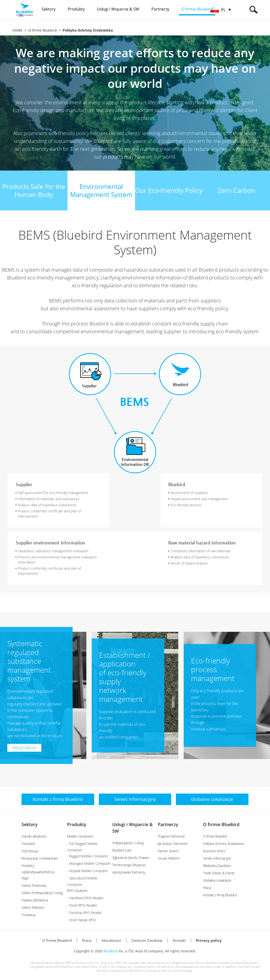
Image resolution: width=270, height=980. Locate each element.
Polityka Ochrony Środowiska (223, 844)
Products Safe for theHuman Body (34, 190)
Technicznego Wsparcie (129, 865)
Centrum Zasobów (147, 940)
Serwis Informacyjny (217, 858)
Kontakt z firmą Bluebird (220, 895)
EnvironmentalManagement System (101, 190)
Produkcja (28, 915)
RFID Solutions (77, 891)
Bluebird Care (122, 850)
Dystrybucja (30, 851)
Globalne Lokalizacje (217, 880)
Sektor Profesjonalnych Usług (42, 893)
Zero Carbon (236, 190)
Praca (207, 888)
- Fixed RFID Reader (82, 905)
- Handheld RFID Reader (85, 898)
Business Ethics (214, 851)
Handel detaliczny (34, 836)
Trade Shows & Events (219, 873)
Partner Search (168, 851)
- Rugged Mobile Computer (88, 856)
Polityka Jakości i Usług (128, 843)
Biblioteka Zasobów (217, 866)
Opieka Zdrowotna (35, 900)
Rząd (25, 878)
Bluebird (111, 951)
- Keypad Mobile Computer (87, 871)
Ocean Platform (169, 858)
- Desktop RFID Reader (84, 913)
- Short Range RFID (81, 920)
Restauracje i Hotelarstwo (40, 858)
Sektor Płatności (33, 907)
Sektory (30, 824)
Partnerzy (168, 824)
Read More (24, 748)
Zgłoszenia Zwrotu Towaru (131, 858)
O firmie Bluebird (43, 30)
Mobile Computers (80, 836)
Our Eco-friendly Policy (169, 190)
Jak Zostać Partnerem (173, 844)
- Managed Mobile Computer (89, 863)
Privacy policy (209, 940)
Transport (28, 844)
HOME (17, 30)
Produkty (77, 824)
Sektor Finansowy (34, 885)
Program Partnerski (171, 836)
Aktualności (111, 940)
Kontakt (179, 940)
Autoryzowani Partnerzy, (129, 872)
